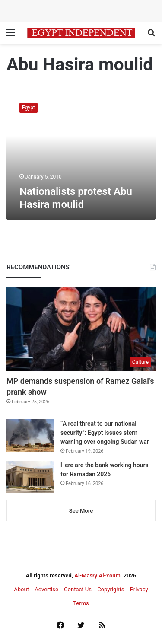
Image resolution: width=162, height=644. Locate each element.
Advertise (46, 589)
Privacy (139, 589)
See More (81, 511)
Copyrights (111, 589)
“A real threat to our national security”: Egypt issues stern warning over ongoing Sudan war (105, 433)
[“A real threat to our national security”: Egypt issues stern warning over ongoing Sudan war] (30, 435)
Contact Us (78, 589)
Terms (81, 603)
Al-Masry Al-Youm (97, 575)
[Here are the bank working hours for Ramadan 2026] (30, 477)
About (21, 589)
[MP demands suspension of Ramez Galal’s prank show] (81, 329)
